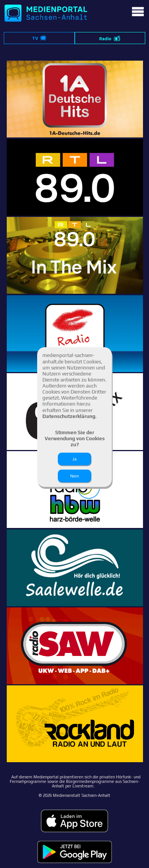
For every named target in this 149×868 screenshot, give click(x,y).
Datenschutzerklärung (69, 416)
